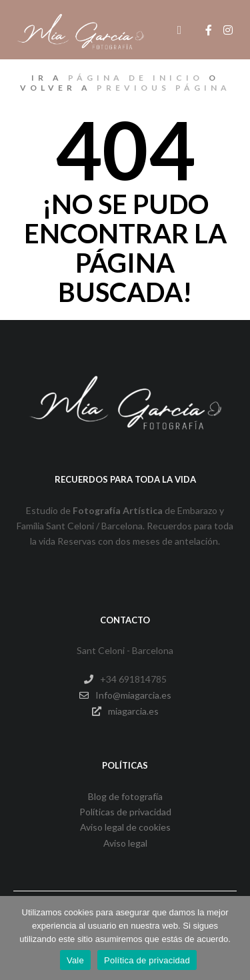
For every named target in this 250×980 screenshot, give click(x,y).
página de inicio (136, 78)
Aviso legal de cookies (125, 827)
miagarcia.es (125, 711)
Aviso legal (125, 843)
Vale (75, 960)
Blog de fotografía (125, 796)
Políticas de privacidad (125, 812)
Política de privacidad (147, 960)
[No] (233, 938)
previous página (164, 88)
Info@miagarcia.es (125, 695)
